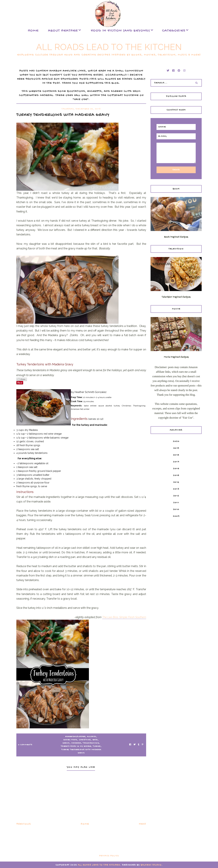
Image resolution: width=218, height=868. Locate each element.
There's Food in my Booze (76, 746)
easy (95, 740)
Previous (24, 824)
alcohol (92, 737)
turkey (97, 746)
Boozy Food (70, 740)
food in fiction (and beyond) (120, 31)
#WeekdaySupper (75, 737)
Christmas (85, 740)
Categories (174, 31)
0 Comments (25, 745)
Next (143, 824)
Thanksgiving (91, 743)
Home (33, 31)
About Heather (63, 31)
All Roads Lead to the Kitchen (109, 47)
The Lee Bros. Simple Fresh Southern (124, 617)
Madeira (76, 743)
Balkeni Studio (151, 865)
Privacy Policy (109, 856)
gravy (66, 743)
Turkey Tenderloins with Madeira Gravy (81, 751)
